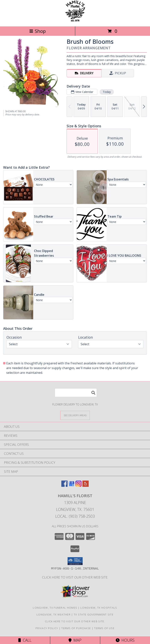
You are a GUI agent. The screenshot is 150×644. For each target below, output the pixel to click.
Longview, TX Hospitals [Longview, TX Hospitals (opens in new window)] (99, 608)
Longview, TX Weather (54, 614)
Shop (37, 31)
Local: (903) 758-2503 (75, 516)
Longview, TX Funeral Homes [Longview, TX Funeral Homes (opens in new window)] (55, 608)
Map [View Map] (75, 640)
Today (107, 92)
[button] (75, 561)
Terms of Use (104, 628)
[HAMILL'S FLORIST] (75, 21)
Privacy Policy (47, 628)
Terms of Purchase (76, 628)
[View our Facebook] (64, 486)
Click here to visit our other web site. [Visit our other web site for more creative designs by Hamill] (75, 577)
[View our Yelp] (86, 486)
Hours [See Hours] (125, 640)
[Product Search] (76, 393)
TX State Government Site (94, 614)
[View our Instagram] (79, 486)
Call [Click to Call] (25, 640)
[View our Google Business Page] (71, 486)
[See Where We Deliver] (75, 415)
